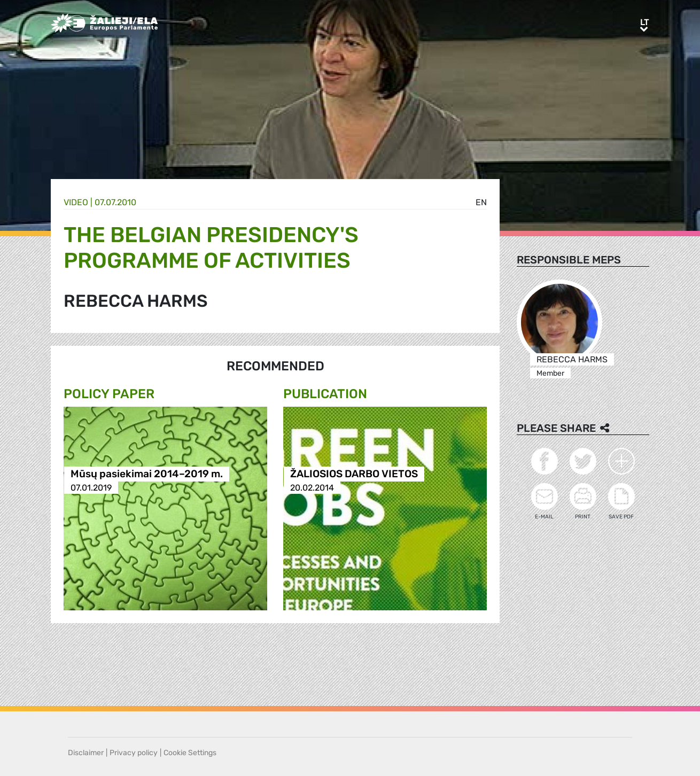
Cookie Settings (190, 753)
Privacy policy (134, 753)
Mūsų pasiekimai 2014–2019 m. (147, 474)
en (481, 202)
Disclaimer (86, 753)
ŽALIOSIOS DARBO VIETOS (354, 474)
